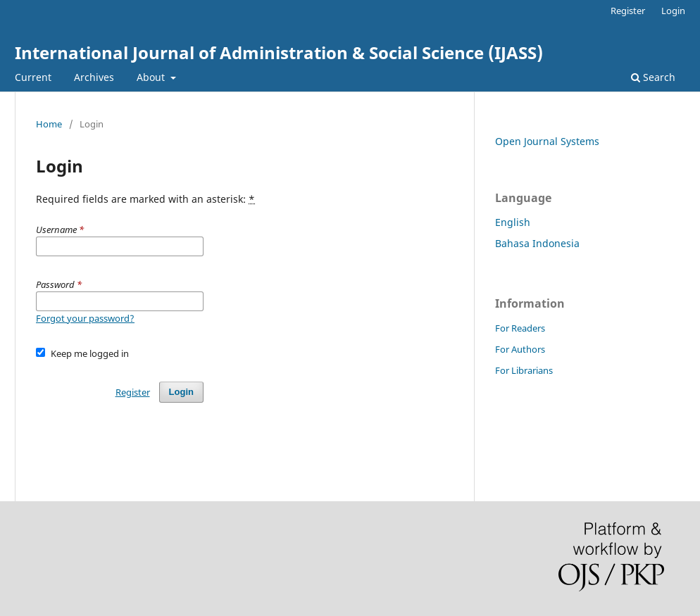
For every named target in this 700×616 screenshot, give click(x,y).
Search (653, 77)
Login (673, 11)
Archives (94, 77)
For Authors (520, 349)
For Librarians (524, 370)
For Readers (520, 328)
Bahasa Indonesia (537, 243)
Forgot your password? (85, 318)
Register (628, 11)
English (513, 222)
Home (49, 124)
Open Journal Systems (547, 141)
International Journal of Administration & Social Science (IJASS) (279, 52)
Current (33, 77)
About (152, 77)
